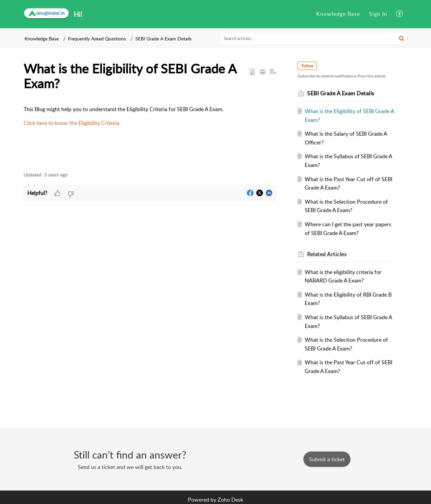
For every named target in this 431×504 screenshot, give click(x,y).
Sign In (378, 14)
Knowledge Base (338, 14)
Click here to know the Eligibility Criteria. (72, 123)
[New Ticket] (327, 459)
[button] (400, 14)
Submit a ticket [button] (327, 459)
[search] (314, 38)
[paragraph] (150, 116)
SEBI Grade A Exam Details (163, 39)
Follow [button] (307, 66)
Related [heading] (327, 254)
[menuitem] (338, 14)
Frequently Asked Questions (97, 39)
